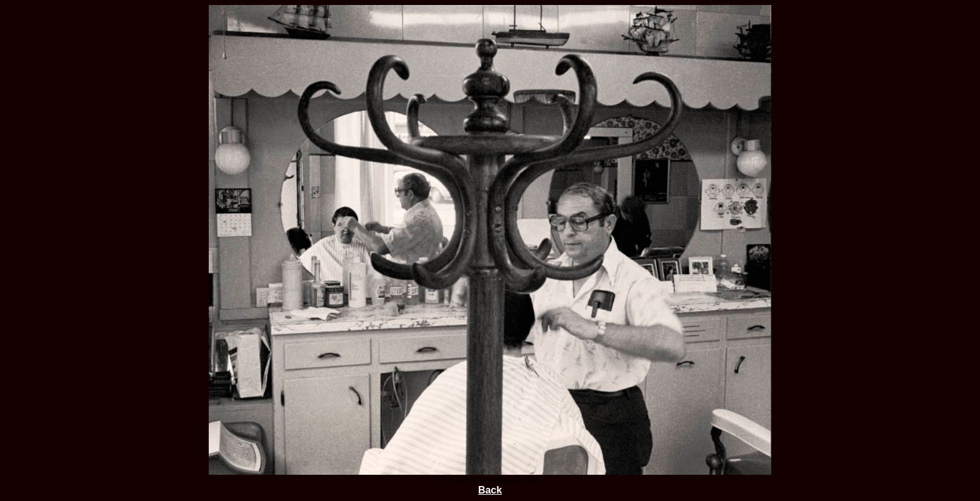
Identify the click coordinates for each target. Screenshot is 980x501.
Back (490, 490)
